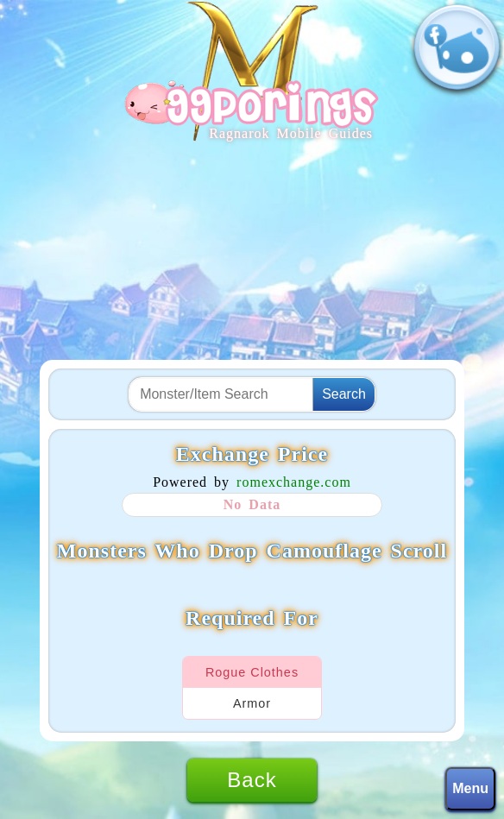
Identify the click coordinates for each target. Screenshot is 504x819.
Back (252, 780)
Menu (470, 788)
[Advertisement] (252, 252)
